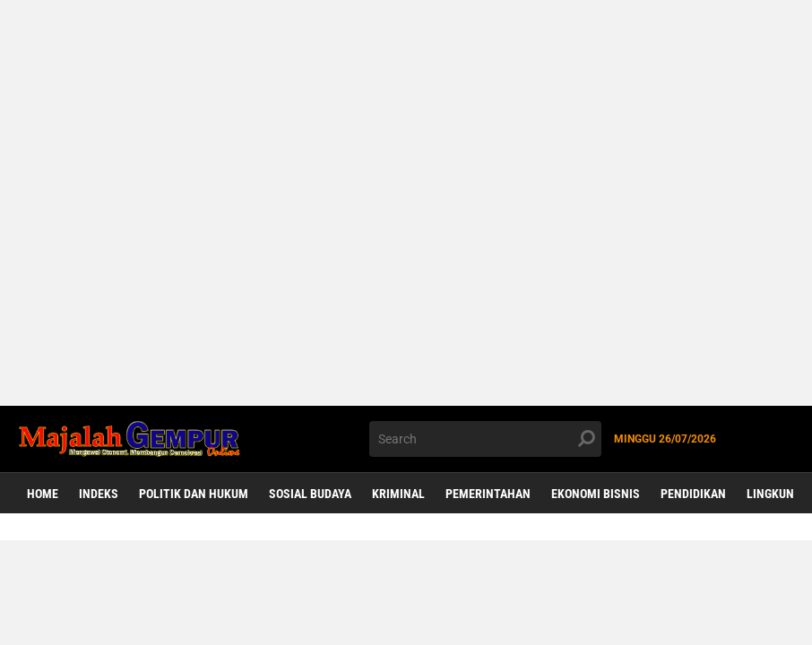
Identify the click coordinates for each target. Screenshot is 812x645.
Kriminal (398, 494)
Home (43, 494)
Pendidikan (693, 494)
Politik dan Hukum (194, 494)
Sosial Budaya (310, 494)
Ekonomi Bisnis (596, 494)
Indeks (99, 494)
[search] (486, 439)
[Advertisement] (406, 203)
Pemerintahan (488, 494)
